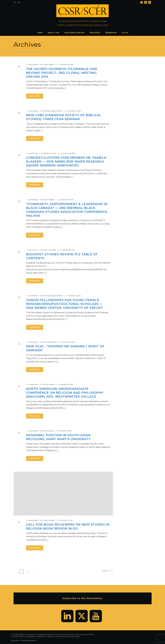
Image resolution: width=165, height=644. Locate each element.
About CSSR (53, 33)
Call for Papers (49, 64)
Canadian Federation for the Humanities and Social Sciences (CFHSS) (67, 634)
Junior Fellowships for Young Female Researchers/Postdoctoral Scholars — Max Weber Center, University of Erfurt (65, 304)
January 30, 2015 (67, 64)
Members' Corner (50, 153)
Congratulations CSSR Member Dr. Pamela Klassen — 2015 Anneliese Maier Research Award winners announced (66, 162)
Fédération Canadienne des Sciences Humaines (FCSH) (58, 636)
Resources (95, 33)
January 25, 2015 (69, 250)
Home (40, 33)
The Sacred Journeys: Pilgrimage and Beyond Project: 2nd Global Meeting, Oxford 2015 (62, 73)
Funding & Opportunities (52, 111)
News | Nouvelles (49, 250)
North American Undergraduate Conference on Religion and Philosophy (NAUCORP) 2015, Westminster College (65, 393)
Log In (125, 33)
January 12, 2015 (67, 520)
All (41, 64)
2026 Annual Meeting (74, 33)
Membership (111, 33)
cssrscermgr (33, 64)
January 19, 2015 (65, 431)
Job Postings (48, 431)
